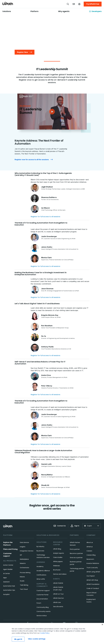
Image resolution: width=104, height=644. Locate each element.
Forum (39, 603)
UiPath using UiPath (93, 572)
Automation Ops (9, 590)
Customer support (43, 591)
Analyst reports (59, 553)
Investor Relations (93, 563)
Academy (40, 566)
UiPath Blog (57, 549)
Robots (22, 577)
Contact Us (60, 526)
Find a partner (75, 549)
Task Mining (24, 585)
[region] (52, 633)
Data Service (24, 542)
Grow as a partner (76, 558)
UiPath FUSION (58, 583)
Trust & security (92, 568)
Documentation (42, 599)
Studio (22, 581)
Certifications (41, 575)
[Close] (102, 625)
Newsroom (90, 559)
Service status (42, 616)
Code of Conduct (93, 588)
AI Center (7, 573)
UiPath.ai (90, 547)
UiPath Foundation (93, 584)
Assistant (6, 582)
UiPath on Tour (58, 594)
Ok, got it (18, 639)
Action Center (8, 565)
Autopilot (6, 594)
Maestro (23, 563)
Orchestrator (25, 568)
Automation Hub (9, 586)
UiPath (57, 602)
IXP (21, 555)
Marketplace (24, 559)
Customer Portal (42, 595)
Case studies (58, 557)
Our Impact (91, 576)
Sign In (75, 526)
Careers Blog (91, 555)
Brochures (57, 570)
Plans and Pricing (10, 549)
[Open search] (68, 4)
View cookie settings (37, 639)
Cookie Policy (45, 633)
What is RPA (41, 579)
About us (90, 542)
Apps (5, 578)
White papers (58, 562)
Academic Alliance (43, 571)
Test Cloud (24, 589)
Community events (44, 611)
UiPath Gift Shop (92, 580)
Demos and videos (60, 574)
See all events (58, 607)
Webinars (57, 566)
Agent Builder (8, 569)
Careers (89, 551)
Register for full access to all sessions (45, 217)
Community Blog (43, 607)
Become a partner (76, 553)
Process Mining (25, 573)
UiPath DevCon (58, 598)
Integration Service (27, 551)
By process (40, 551)
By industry (40, 546)
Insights (23, 547)
